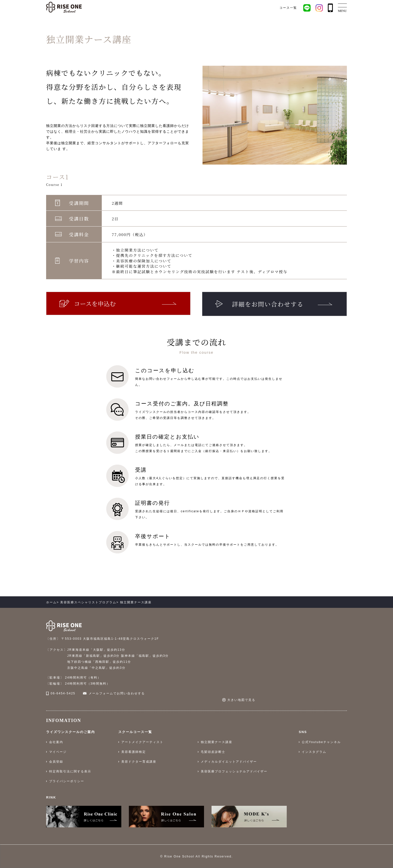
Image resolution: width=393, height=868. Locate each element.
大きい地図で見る (241, 700)
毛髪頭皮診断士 (213, 752)
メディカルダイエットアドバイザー (229, 762)
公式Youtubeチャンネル (321, 742)
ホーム (51, 602)
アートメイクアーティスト (142, 742)
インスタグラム (314, 752)
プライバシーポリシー (67, 781)
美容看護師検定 (134, 752)
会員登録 (56, 762)
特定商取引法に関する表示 (70, 771)
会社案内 (56, 742)
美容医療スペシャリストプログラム (88, 602)
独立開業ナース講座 (217, 742)
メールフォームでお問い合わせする (117, 693)
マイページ (58, 752)
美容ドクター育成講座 (139, 762)
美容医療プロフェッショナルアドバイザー (234, 771)
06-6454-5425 (63, 693)
